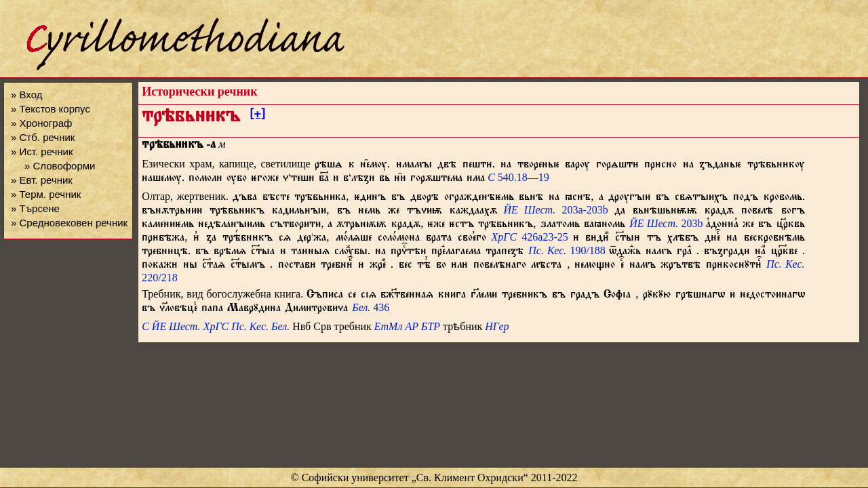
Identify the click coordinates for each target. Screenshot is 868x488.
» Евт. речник (42, 180)
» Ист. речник (42, 151)
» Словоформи (60, 166)
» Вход (26, 95)
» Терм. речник (46, 194)
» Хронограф (41, 123)
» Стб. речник (43, 137)
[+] (257, 116)
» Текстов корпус (51, 109)
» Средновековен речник (69, 223)
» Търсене (35, 208)
